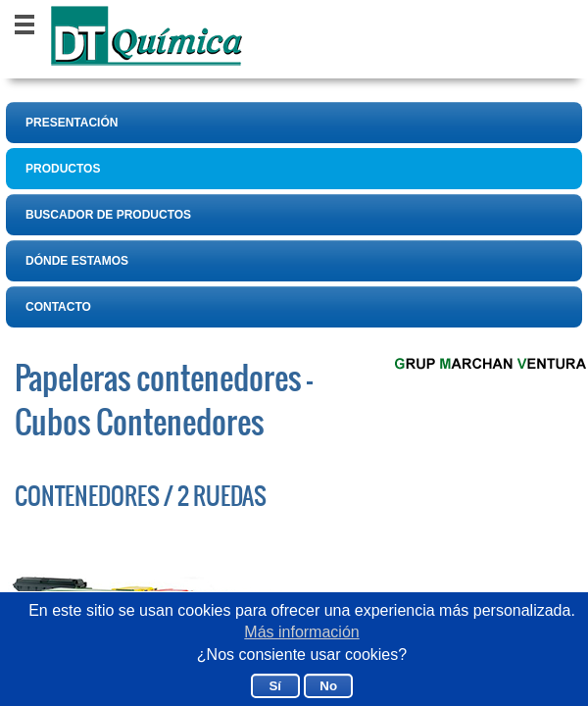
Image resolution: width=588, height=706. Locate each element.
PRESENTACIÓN (72, 123)
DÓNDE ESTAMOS (77, 261)
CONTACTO (58, 307)
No (328, 686)
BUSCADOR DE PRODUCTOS (108, 215)
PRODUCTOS (63, 169)
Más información (301, 632)
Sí (275, 686)
